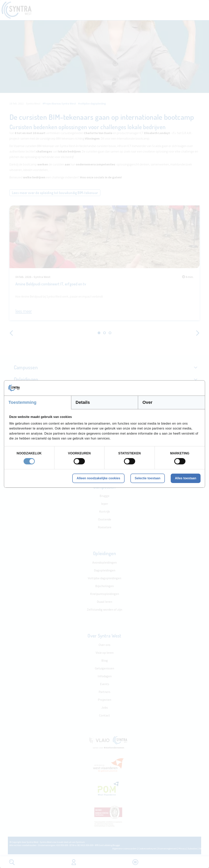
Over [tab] (147, 402)
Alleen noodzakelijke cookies (98, 478)
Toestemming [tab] (22, 402)
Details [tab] (83, 402)
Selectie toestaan (148, 478)
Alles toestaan (186, 478)
